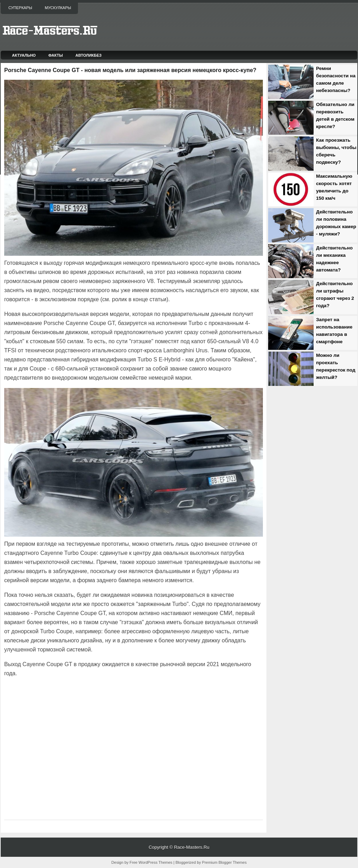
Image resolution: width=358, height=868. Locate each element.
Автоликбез (89, 55)
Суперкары (20, 8)
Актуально (24, 55)
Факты (56, 55)
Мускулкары (58, 8)
